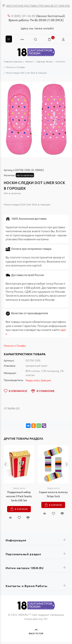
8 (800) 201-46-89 (23, 16)
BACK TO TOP (36, 633)
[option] (36, 119)
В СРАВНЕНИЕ (43, 391)
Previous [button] (5, 473)
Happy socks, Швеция (38, 380)
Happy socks (19, 488)
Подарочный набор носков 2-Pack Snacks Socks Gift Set (19, 496)
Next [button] (67, 473)
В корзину (21, 509)
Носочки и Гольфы (15, 346)
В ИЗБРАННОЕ (16, 391)
